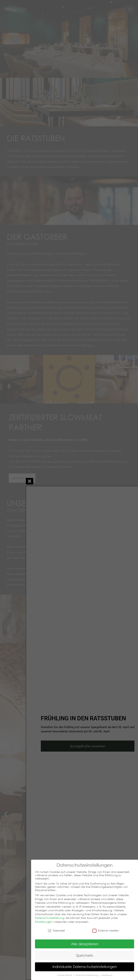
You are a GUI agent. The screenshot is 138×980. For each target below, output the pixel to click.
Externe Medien (106, 930)
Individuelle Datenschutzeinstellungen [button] (85, 967)
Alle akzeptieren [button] (85, 944)
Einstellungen (44, 922)
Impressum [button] (107, 975)
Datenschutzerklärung (50, 918)
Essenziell (56, 930)
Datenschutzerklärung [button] (87, 975)
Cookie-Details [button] (65, 975)
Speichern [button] (85, 955)
